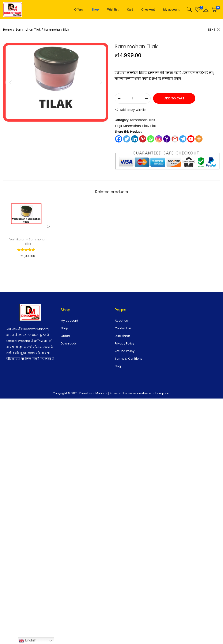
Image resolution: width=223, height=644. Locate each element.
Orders (66, 336)
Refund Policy (125, 351)
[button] (131, 110)
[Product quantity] (133, 99)
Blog (118, 366)
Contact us (123, 328)
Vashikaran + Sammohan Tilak (28, 242)
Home (8, 30)
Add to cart (174, 99)
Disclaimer (122, 336)
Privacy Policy (125, 343)
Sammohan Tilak (28, 30)
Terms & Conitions (128, 359)
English (28, 641)
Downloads (69, 343)
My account (69, 321)
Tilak (153, 126)
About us (121, 321)
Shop (64, 328)
